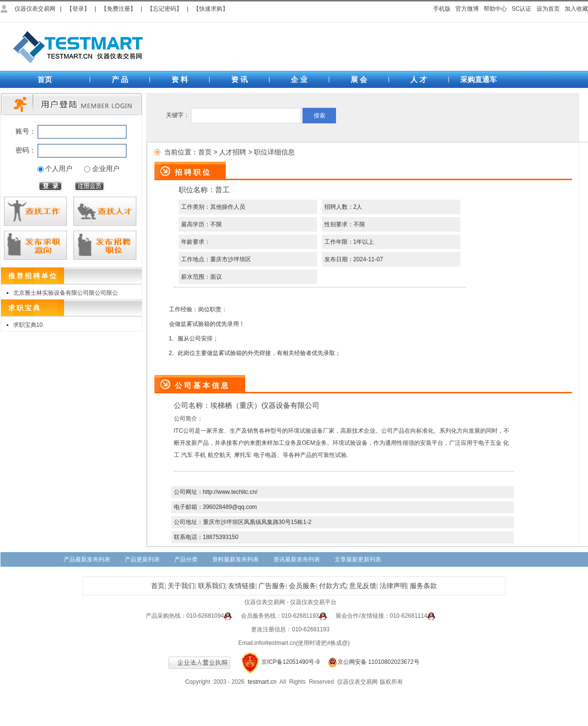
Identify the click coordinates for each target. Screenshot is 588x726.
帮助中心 (495, 9)
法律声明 (393, 586)
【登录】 (78, 9)
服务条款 (423, 586)
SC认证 (522, 9)
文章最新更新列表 (358, 559)
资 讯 (239, 79)
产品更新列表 (142, 559)
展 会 (359, 79)
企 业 (299, 79)
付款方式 (333, 586)
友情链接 (242, 586)
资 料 (180, 79)
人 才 (419, 79)
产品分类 (186, 559)
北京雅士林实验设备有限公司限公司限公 (66, 293)
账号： (26, 131)
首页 (45, 79)
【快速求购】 (211, 9)
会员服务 (302, 586)
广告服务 (272, 586)
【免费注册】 (118, 9)
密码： (26, 150)
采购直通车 (479, 79)
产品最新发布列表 (87, 559)
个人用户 (59, 169)
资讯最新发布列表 (297, 559)
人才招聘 (233, 152)
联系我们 (212, 586)
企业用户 (106, 169)
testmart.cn (262, 682)
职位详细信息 (274, 152)
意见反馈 (363, 586)
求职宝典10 (28, 325)
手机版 (442, 9)
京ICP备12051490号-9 (290, 662)
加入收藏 (576, 9)
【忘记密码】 (165, 9)
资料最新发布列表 (235, 559)
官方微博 (467, 9)
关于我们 (181, 586)
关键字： (178, 115)
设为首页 (548, 9)
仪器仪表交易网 (35, 9)
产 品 (120, 79)
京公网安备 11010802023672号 (370, 662)
